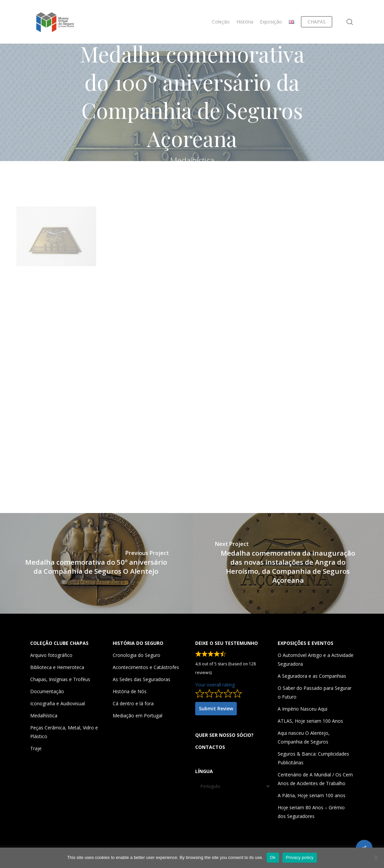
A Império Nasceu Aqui (303, 709)
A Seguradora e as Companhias (312, 676)
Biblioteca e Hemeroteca (57, 667)
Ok (273, 857)
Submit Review (216, 708)
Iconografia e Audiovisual (58, 703)
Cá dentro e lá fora (133, 703)
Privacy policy (300, 857)
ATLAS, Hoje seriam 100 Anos (310, 721)
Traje (36, 748)
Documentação (47, 691)
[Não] (376, 858)
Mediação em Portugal (138, 716)
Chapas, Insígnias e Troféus (60, 679)
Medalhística (44, 716)
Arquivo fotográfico (51, 655)
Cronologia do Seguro (136, 655)
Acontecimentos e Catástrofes (146, 667)
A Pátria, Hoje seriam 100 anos (312, 795)
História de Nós (130, 691)
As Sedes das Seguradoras (142, 679)
